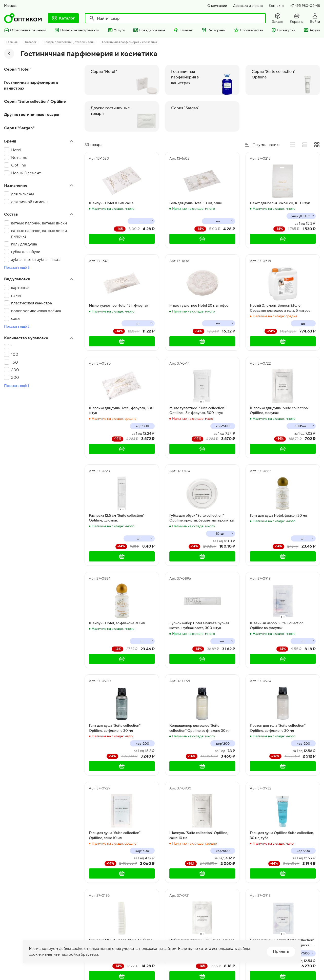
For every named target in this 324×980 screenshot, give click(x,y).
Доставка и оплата (248, 6)
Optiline (19, 165)
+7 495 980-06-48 (305, 6)
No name (19, 158)
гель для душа (24, 244)
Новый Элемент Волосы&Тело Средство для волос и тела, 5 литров (280, 308)
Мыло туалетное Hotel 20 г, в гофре (199, 305)
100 (15, 354)
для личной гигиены (30, 202)
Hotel (16, 150)
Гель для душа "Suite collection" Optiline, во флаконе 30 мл (115, 728)
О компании (217, 6)
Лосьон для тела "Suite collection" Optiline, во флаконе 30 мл (278, 728)
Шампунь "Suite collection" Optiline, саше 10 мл (199, 835)
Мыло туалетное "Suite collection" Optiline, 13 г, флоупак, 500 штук (197, 410)
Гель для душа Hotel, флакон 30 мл (278, 515)
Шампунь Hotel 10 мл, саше (111, 203)
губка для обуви (26, 252)
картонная (21, 288)
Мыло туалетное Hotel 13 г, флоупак (118, 305)
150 (15, 362)
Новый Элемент (26, 173)
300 (15, 377)
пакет (16, 295)
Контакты (277, 6)
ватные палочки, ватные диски (39, 223)
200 (15, 370)
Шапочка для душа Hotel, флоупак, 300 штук (121, 410)
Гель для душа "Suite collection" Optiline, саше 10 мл (115, 835)
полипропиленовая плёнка (36, 311)
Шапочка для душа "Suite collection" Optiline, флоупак (279, 410)
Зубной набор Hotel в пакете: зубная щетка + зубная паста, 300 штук (199, 625)
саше (16, 318)
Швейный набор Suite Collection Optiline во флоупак (277, 625)
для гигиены (23, 194)
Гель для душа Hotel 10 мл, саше (196, 203)
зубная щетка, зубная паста (36, 259)
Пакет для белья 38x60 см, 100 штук (280, 203)
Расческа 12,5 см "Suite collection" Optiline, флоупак (117, 518)
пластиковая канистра (32, 303)
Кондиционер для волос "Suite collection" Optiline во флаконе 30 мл (200, 728)
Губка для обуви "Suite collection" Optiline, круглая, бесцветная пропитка (201, 518)
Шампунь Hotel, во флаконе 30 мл (117, 623)
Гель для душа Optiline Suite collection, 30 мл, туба (282, 835)
